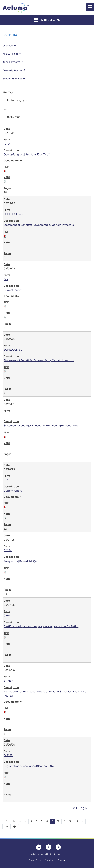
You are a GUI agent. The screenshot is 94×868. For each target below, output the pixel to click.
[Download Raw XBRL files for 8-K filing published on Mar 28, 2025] (5, 518)
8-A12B (8, 755)
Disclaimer (50, 860)
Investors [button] (47, 20)
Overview (8, 45)
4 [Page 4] (27, 822)
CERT (7, 616)
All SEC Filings (10, 54)
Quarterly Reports (13, 70)
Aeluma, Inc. (39, 854)
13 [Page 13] (78, 822)
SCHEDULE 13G (13, 214)
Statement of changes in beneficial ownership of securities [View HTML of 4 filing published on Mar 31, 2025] (41, 426)
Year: (5, 109)
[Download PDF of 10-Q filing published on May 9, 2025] (5, 171)
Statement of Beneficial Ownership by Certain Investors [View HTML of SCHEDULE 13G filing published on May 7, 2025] (39, 225)
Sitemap (62, 860)
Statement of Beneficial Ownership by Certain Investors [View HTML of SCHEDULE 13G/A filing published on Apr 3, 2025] (39, 360)
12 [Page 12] (72, 822)
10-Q (7, 144)
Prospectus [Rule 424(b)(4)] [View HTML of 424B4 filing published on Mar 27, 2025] (21, 561)
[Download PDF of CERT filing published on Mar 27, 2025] (5, 638)
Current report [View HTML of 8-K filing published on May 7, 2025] (13, 290)
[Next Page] (15, 827)
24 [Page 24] (7, 827)
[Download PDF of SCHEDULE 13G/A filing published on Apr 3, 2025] (5, 372)
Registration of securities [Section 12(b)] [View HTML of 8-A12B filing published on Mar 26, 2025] (29, 766)
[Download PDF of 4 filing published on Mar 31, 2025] (5, 437)
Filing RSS (82, 808)
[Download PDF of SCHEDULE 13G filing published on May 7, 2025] (5, 236)
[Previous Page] (7, 821)
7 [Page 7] (43, 822)
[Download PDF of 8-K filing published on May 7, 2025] (5, 306)
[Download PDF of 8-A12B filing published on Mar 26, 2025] (5, 777)
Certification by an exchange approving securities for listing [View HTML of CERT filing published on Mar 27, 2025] (41, 626)
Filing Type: (8, 92)
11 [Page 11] (65, 822)
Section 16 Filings (13, 79)
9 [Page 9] (53, 822)
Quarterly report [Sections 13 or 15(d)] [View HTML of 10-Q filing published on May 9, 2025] (27, 154)
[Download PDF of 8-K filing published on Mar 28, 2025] (5, 507)
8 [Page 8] (48, 822)
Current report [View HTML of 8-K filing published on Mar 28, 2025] (13, 491)
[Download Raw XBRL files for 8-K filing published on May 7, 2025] (5, 317)
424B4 (8, 550)
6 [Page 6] (38, 822)
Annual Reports (11, 62)
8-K (6, 279)
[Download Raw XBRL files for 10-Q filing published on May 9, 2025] (5, 182)
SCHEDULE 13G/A (14, 350)
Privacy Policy (35, 860)
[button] (90, 7)
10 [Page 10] (59, 822)
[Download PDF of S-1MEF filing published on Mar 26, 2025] (5, 712)
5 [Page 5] (32, 822)
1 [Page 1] (15, 822)
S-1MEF (8, 681)
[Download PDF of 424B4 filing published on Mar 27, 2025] (5, 572)
